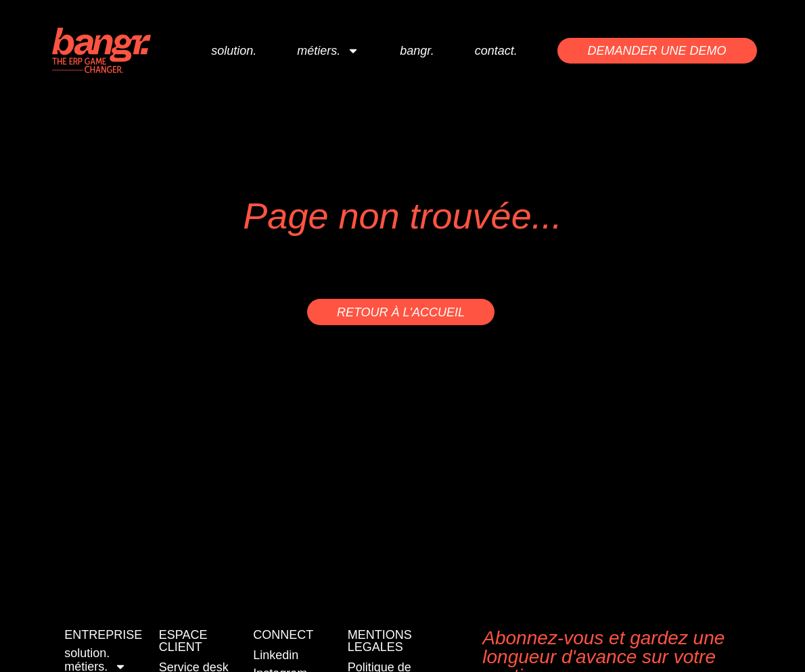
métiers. (328, 51)
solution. (234, 51)
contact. (496, 51)
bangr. (417, 51)
